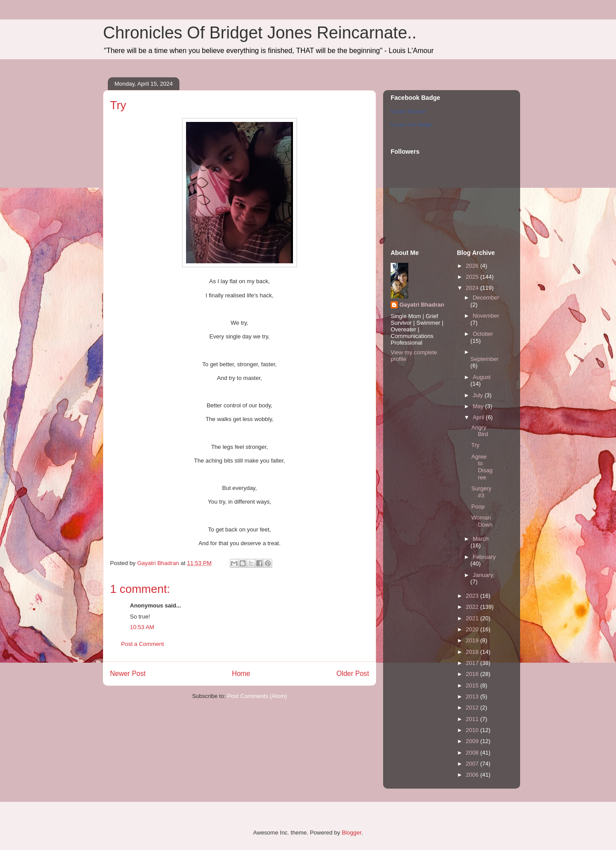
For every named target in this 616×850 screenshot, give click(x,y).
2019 (473, 640)
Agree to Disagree (482, 467)
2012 (473, 708)
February (484, 557)
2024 (473, 288)
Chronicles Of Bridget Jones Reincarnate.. (260, 33)
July (479, 395)
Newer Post (128, 674)
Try (475, 445)
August (482, 377)
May (479, 406)
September (485, 359)
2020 (473, 629)
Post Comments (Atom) (257, 696)
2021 (473, 618)
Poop (478, 507)
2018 (473, 652)
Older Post (353, 674)
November (486, 316)
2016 (473, 674)
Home (241, 674)
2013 (473, 696)
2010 (473, 730)
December (486, 298)
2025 (473, 277)
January (483, 575)
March (481, 539)
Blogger (351, 833)
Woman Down (482, 521)
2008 (473, 753)
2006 (473, 775)
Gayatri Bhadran (408, 111)
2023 (473, 596)
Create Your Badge (411, 125)
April (479, 417)
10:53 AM (142, 627)
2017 (473, 663)
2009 (473, 741)
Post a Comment (143, 644)
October (483, 334)
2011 (473, 719)
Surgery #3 (481, 492)
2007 (473, 764)
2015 (473, 685)
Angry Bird (479, 431)
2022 (473, 607)
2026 (473, 266)
